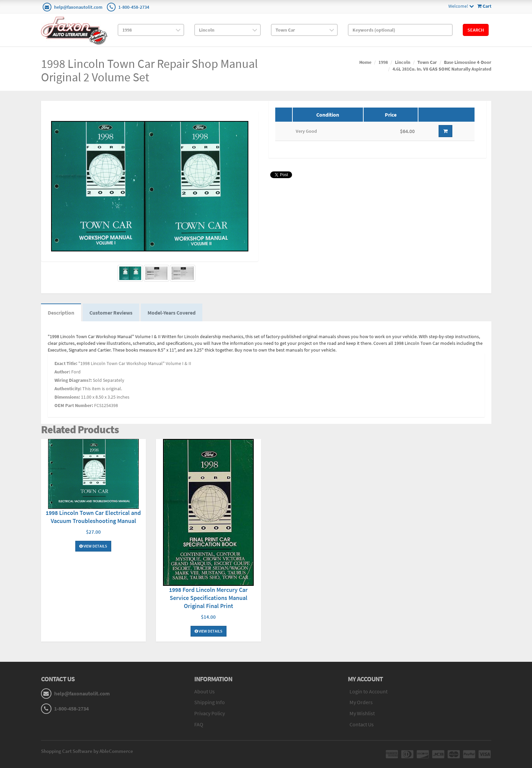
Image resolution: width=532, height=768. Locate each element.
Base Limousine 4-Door (468, 62)
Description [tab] (61, 313)
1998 (383, 62)
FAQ (199, 724)
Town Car (427, 62)
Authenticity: (68, 389)
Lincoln (403, 62)
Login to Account (369, 691)
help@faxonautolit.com (78, 7)
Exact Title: (66, 363)
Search (476, 30)
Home (365, 62)
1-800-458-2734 (134, 7)
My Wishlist (362, 713)
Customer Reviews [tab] (111, 313)
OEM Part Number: (74, 405)
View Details (93, 546)
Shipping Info (210, 702)
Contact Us (362, 724)
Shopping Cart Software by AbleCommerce (87, 751)
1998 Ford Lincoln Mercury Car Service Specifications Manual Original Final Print (208, 598)
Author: (62, 372)
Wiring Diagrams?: (73, 380)
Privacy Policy (210, 713)
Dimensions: (67, 397)
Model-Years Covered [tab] (172, 313)
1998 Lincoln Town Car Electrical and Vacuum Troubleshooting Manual (93, 517)
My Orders (361, 702)
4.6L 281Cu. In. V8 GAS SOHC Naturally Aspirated (442, 69)
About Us (204, 691)
